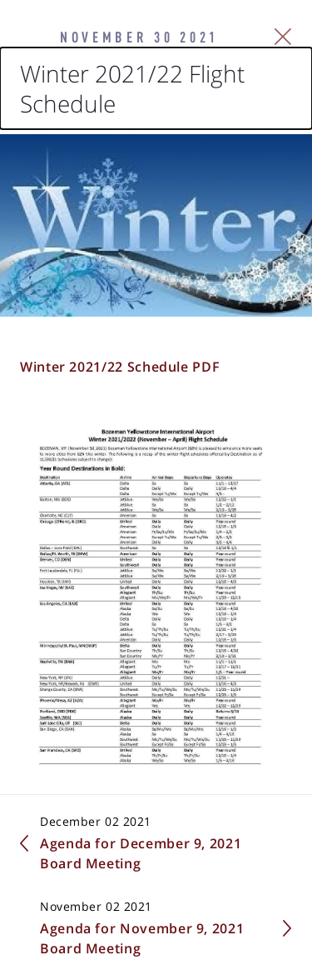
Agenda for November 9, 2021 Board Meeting (142, 938)
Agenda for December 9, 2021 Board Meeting (141, 853)
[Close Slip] (283, 37)
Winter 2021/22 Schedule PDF (120, 367)
